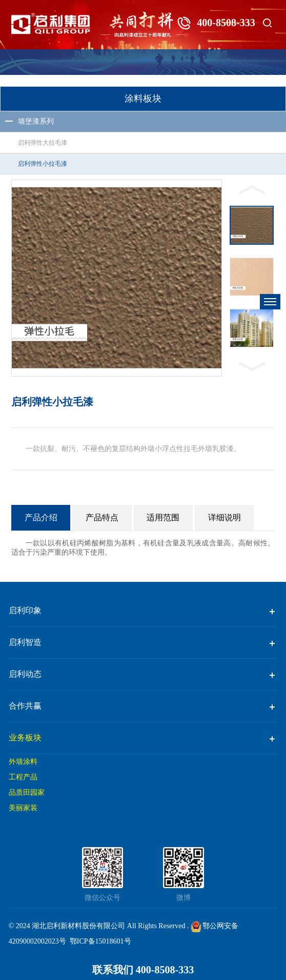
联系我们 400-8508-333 (143, 970)
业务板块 (25, 738)
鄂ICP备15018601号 (100, 941)
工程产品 (23, 777)
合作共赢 (25, 706)
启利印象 (25, 610)
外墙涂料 (23, 762)
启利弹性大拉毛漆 (43, 143)
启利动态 (25, 674)
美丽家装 (23, 808)
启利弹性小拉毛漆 (43, 164)
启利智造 (25, 642)
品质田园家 (27, 792)
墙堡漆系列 (36, 121)
